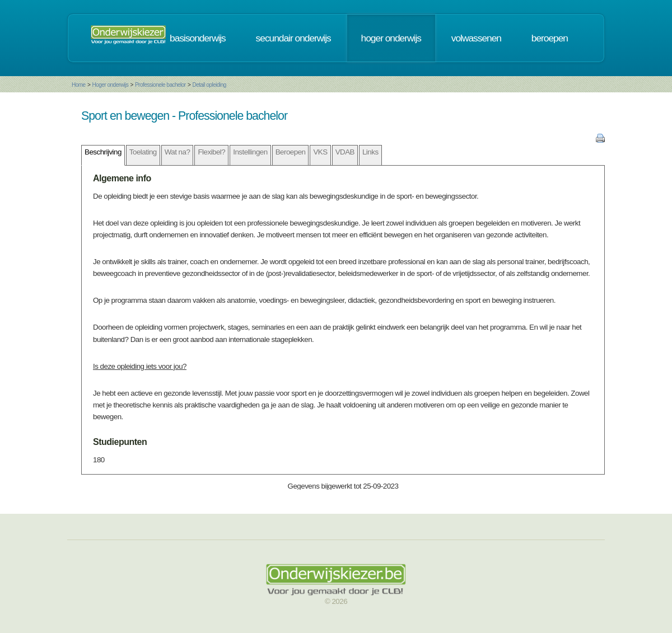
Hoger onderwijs (110, 85)
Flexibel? (211, 152)
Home (79, 85)
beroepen (550, 38)
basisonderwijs (198, 38)
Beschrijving (103, 152)
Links (370, 152)
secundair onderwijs (293, 38)
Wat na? (178, 152)
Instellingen (250, 152)
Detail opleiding (209, 85)
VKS (320, 152)
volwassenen (476, 38)
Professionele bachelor (160, 85)
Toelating (143, 152)
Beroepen (291, 152)
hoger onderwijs (391, 38)
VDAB (345, 152)
